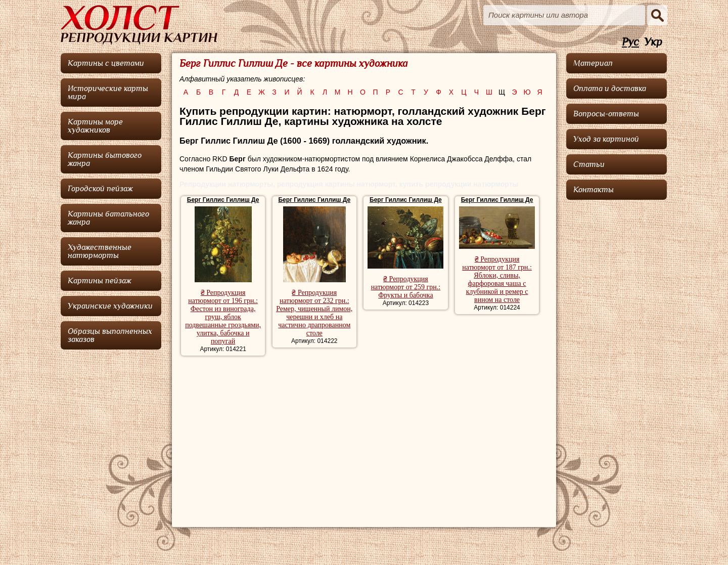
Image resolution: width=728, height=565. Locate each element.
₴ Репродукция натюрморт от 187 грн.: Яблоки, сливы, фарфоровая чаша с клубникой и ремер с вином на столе (497, 279)
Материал (593, 63)
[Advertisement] (364, 437)
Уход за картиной (606, 139)
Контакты (594, 190)
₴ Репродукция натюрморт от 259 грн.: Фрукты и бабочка (406, 287)
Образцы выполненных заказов (110, 335)
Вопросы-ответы (606, 114)
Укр (653, 42)
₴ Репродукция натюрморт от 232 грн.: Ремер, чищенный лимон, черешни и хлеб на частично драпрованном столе (314, 313)
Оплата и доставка (610, 89)
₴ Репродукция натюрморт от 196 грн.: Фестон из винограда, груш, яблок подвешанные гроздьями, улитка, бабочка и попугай (223, 317)
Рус (630, 42)
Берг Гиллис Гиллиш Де (223, 200)
